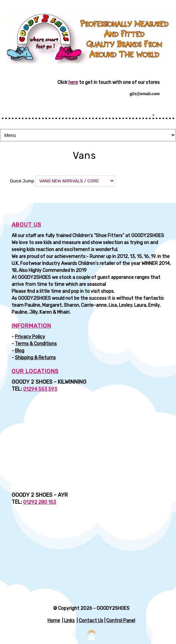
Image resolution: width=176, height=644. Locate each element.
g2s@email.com (145, 94)
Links (69, 621)
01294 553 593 (40, 389)
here (73, 82)
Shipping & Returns (35, 358)
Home (54, 621)
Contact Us (91, 621)
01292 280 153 (40, 502)
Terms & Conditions (36, 344)
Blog (20, 351)
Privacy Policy (30, 337)
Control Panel (121, 621)
